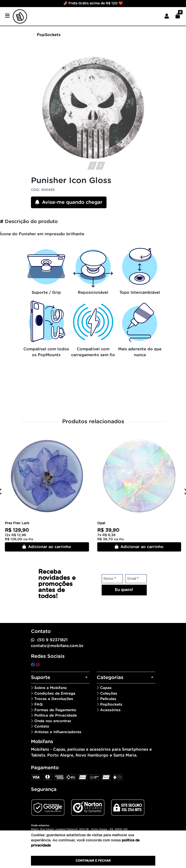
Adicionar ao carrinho (47, 547)
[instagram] (38, 665)
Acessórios (110, 710)
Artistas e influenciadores (58, 732)
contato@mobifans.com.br (57, 646)
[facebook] (34, 665)
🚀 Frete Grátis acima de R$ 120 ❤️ (93, 3)
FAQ (39, 705)
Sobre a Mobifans (51, 688)
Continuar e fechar (93, 861)
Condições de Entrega (55, 694)
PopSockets (49, 35)
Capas (106, 688)
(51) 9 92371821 (52, 640)
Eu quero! (124, 590)
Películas (108, 699)
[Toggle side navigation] (8, 16)
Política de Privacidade (56, 715)
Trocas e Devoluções (54, 699)
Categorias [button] (110, 678)
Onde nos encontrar (53, 721)
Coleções (109, 694)
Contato (42, 726)
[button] (167, 16)
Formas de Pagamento (55, 710)
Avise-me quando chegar (69, 202)
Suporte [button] (41, 678)
